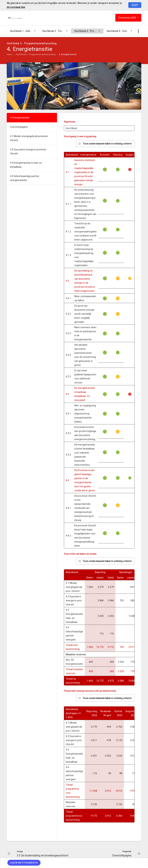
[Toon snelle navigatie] (138, 31)
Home (10, 54)
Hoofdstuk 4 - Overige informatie (121, 31)
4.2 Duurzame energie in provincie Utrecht (28, 152)
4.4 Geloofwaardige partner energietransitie (25, 178)
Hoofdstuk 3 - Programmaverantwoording (89, 31)
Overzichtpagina (19, 127)
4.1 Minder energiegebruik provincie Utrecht (29, 138)
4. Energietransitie (68, 54)
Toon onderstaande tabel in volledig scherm (107, 144)
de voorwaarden (16, 7)
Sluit (135, 5)
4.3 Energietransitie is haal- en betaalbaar (26, 165)
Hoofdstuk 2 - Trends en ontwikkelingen (57, 31)
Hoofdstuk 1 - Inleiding (23, 31)
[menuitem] (23, 31)
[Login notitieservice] (24, 863)
